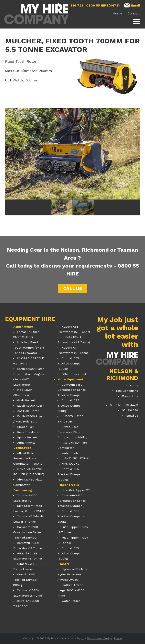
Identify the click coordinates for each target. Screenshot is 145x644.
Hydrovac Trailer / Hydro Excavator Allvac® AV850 (72, 574)
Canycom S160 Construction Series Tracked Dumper (27, 532)
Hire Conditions (127, 391)
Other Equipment (74, 374)
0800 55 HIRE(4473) (103, 5)
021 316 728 (74, 5)
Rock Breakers (28, 432)
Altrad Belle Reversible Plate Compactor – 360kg (28, 458)
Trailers (64, 564)
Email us (132, 416)
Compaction (22, 448)
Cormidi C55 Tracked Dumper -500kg (70, 363)
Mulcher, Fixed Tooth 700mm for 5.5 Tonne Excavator (29, 348)
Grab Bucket (26, 400)
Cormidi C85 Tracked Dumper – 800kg (27, 580)
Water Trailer (71, 453)
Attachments (23, 327)
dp (83, 638)
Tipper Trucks (68, 485)
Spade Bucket (27, 437)
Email (135, 5)
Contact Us (130, 396)
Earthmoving (23, 490)
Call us (73, 288)
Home (117, 13)
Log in (118, 638)
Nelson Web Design (100, 638)
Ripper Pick (25, 427)
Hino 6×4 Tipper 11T (76, 490)
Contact (134, 13)
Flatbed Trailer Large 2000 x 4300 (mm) (71, 590)
